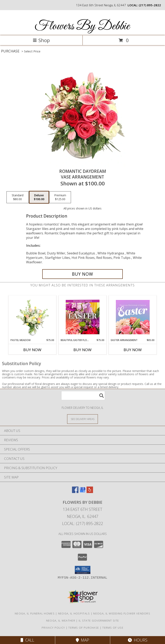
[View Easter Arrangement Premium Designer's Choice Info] (133, 317)
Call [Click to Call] (27, 640)
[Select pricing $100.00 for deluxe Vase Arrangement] (39, 197)
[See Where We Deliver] (82, 419)
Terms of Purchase (84, 628)
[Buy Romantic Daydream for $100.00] (82, 274)
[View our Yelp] (90, 492)
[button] (83, 570)
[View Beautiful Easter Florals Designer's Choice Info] (83, 317)
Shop (41, 40)
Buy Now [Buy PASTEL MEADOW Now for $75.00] (32, 350)
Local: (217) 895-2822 (82, 523)
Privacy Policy (53, 628)
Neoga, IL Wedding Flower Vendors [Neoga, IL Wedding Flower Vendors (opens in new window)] (122, 613)
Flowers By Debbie (82, 26)
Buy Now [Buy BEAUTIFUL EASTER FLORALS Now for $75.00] (82, 350)
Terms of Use (113, 628)
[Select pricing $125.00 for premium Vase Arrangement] (60, 197)
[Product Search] (83, 396)
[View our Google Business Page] (82, 492)
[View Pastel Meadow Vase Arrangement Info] (32, 317)
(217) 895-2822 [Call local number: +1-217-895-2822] (150, 5)
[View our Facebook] (75, 492)
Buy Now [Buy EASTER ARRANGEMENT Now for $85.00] (133, 350)
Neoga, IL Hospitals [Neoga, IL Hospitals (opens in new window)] (74, 613)
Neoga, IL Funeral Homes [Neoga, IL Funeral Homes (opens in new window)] (35, 613)
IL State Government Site (99, 621)
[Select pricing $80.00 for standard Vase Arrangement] (18, 197)
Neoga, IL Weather (61, 621)
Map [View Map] (82, 640)
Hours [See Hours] (138, 640)
